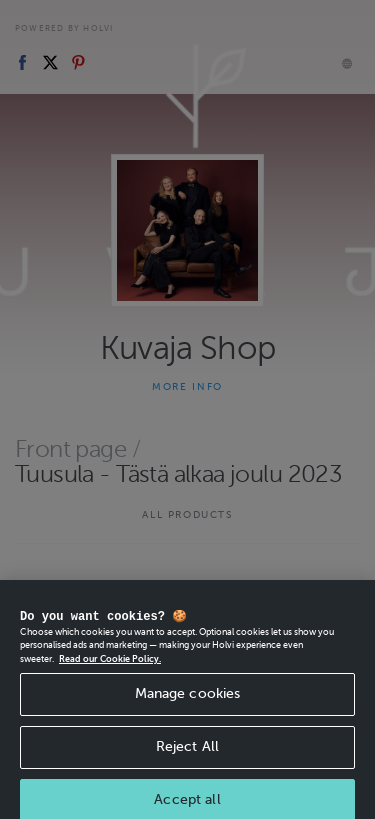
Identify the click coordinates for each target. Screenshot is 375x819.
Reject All (187, 770)
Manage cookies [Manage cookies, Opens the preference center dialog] (188, 717)
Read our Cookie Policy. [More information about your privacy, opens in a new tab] (110, 683)
